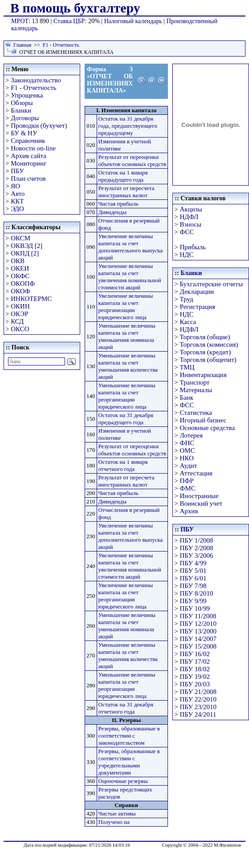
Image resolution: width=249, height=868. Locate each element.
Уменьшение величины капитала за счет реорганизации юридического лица (127, 396)
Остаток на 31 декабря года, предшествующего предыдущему (128, 126)
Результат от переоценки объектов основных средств (133, 160)
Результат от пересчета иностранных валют (127, 192)
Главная (22, 45)
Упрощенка (27, 95)
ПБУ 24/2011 (198, 714)
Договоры (25, 118)
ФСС (187, 232)
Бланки (21, 110)
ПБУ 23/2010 (198, 707)
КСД (17, 321)
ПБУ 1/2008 (197, 540)
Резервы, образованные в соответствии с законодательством (129, 736)
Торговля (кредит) (206, 352)
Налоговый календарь (133, 21)
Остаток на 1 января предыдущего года (123, 176)
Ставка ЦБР (69, 21)
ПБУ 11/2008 (198, 616)
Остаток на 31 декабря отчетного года (126, 708)
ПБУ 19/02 (195, 677)
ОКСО (20, 329)
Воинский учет (201, 503)
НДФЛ (189, 217)
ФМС (188, 488)
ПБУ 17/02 (195, 661)
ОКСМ (20, 238)
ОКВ (18, 261)
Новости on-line (33, 148)
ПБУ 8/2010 (197, 593)
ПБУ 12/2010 (198, 624)
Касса (188, 322)
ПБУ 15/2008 (198, 646)
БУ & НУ (24, 133)
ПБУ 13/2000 (198, 631)
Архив (189, 511)
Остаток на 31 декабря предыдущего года (126, 419)
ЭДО (17, 209)
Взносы (191, 224)
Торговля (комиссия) (209, 345)
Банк (187, 397)
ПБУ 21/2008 (198, 692)
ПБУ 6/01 (193, 578)
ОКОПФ (23, 284)
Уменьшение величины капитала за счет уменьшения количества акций (128, 366)
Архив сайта (29, 156)
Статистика (196, 413)
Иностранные (199, 496)
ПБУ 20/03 (195, 684)
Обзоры (22, 103)
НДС (187, 255)
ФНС (187, 443)
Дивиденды (113, 212)
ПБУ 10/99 (195, 608)
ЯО (15, 186)
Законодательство (36, 80)
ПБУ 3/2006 (197, 556)
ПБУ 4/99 (193, 563)
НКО (187, 458)
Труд (187, 299)
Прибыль (193, 247)
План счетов (28, 178)
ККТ (17, 201)
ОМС (188, 450)
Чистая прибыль (118, 204)
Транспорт (195, 382)
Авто (18, 194)
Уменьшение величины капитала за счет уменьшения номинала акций (127, 336)
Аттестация (196, 473)
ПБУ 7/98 (193, 586)
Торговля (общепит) (208, 360)
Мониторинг (29, 163)
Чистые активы (117, 813)
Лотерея (191, 435)
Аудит (189, 466)
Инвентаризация (203, 375)
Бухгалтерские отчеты (211, 284)
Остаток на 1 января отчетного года (123, 465)
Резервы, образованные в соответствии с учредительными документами (129, 762)
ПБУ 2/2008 (197, 548)
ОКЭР (19, 314)
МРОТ (20, 21)
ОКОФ (20, 291)
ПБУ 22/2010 (198, 699)
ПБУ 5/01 (193, 571)
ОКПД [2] (25, 253)
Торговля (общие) (205, 337)
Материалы (196, 390)
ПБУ (17, 171)
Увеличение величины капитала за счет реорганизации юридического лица (126, 306)
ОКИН (20, 306)
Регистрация (198, 307)
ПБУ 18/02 (195, 669)
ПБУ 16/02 (195, 654)
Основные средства (208, 428)
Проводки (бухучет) (39, 126)
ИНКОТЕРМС (31, 299)
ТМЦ (187, 367)
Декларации (197, 292)
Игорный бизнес (203, 420)
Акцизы (191, 209)
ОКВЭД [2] (27, 246)
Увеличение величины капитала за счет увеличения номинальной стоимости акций (130, 277)
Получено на (114, 822)
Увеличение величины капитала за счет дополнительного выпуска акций (131, 247)
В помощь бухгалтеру (75, 8)
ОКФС (20, 276)
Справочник (28, 141)
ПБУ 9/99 (193, 601)
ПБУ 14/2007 (198, 639)
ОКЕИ (20, 268)
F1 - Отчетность (61, 45)
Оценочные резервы (123, 781)
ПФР (187, 481)
